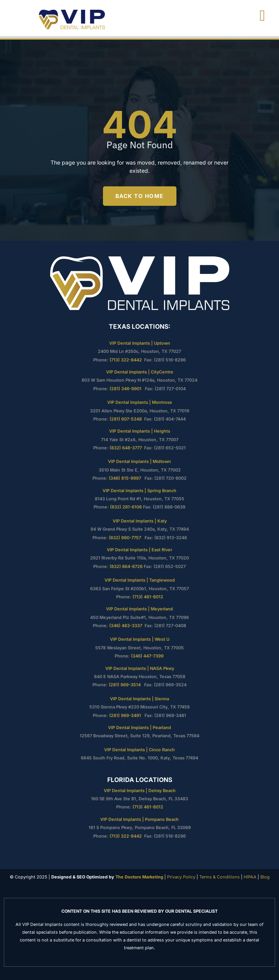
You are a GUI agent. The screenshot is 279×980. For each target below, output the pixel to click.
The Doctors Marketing (139, 877)
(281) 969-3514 (125, 685)
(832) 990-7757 (126, 538)
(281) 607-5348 (126, 419)
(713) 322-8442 (126, 360)
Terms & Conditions (219, 877)
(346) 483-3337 (126, 626)
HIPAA (250, 877)
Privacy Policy (181, 877)
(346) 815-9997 (126, 478)
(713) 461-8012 (148, 597)
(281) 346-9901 (126, 389)
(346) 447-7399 (148, 656)
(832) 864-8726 (126, 566)
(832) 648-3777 (126, 448)
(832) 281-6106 (126, 507)
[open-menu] (263, 15)
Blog (265, 877)
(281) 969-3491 (125, 715)
